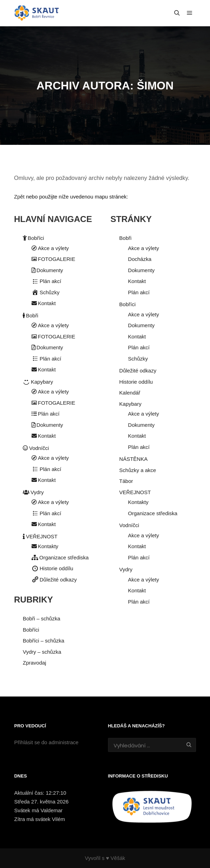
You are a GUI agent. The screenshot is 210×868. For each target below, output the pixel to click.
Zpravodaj (35, 663)
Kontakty (45, 546)
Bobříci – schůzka (43, 641)
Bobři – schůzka (42, 618)
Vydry (33, 492)
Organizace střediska (60, 557)
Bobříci (33, 238)
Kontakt (44, 303)
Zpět (19, 197)
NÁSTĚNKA (133, 459)
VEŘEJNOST (40, 536)
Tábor (126, 481)
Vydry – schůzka (42, 652)
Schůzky (46, 292)
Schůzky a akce (138, 470)
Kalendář (130, 393)
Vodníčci (36, 448)
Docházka (140, 259)
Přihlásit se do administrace (46, 742)
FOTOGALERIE (53, 259)
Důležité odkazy (54, 580)
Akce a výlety (50, 248)
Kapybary (38, 382)
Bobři (31, 315)
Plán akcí (46, 281)
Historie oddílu (52, 568)
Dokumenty (47, 270)
